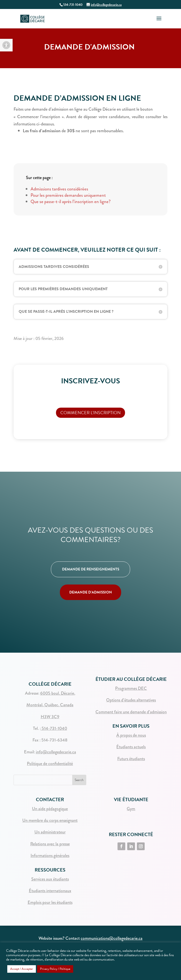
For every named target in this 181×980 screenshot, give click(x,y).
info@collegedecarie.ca (56, 752)
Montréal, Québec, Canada (50, 705)
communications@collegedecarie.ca (112, 938)
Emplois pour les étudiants (50, 902)
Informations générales (50, 856)
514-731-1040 (54, 728)
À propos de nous (131, 735)
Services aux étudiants (50, 879)
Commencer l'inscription (90, 413)
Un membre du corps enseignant (50, 820)
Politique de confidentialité (50, 764)
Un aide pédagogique (50, 809)
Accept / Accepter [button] (22, 969)
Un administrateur (50, 832)
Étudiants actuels (131, 747)
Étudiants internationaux (50, 891)
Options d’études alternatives (131, 700)
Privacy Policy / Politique (55, 969)
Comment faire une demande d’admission (131, 712)
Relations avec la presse (50, 844)
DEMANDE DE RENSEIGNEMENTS (91, 569)
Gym (131, 809)
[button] (6, 45)
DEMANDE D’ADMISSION (91, 592)
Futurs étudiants (131, 759)
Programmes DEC (131, 688)
